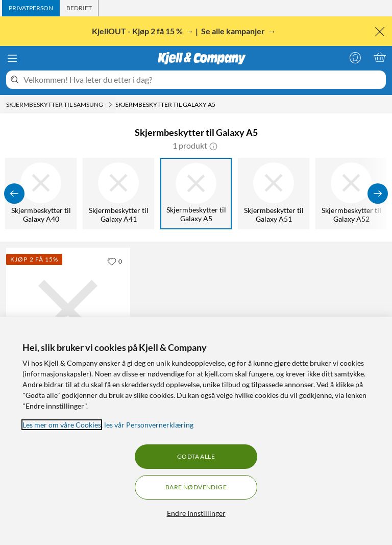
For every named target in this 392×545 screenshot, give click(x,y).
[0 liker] (115, 261)
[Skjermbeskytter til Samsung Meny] (110, 105)
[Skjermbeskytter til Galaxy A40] (41, 194)
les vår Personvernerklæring (149, 425)
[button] (213, 146)
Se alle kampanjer (234, 31)
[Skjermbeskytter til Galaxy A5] (196, 194)
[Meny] (12, 58)
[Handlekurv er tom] (380, 57)
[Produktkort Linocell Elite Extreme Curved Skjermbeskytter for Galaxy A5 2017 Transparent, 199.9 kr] (68, 310)
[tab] (31, 8)
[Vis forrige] (14, 194)
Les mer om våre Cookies (62, 425)
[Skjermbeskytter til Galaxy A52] (351, 194)
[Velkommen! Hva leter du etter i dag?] (203, 80)
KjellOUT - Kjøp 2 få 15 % (138, 31)
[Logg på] (355, 57)
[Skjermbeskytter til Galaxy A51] (274, 194)
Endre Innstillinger (196, 513)
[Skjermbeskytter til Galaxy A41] (118, 194)
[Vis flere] (378, 194)
